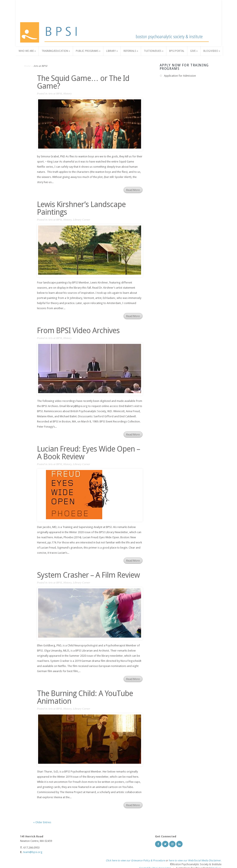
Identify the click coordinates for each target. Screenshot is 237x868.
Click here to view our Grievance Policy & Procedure (135, 858)
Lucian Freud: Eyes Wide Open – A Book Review (89, 453)
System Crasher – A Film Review (88, 575)
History (68, 93)
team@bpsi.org (33, 852)
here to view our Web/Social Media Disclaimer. (195, 858)
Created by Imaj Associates (155, 866)
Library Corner (82, 220)
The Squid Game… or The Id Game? (83, 82)
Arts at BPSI (55, 93)
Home (28, 66)
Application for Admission (180, 76)
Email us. (216, 866)
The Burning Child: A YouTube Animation (85, 697)
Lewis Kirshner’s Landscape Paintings (81, 208)
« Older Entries (42, 822)
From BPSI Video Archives (78, 330)
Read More (133, 190)
